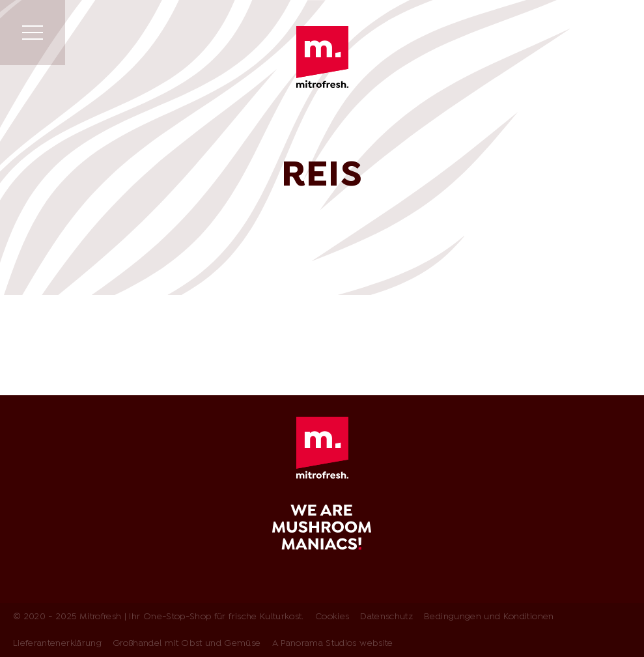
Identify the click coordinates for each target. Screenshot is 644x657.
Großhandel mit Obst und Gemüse (187, 644)
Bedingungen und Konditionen (489, 617)
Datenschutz (386, 617)
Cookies (332, 617)
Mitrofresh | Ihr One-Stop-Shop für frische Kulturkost (322, 57)
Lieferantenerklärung (57, 644)
